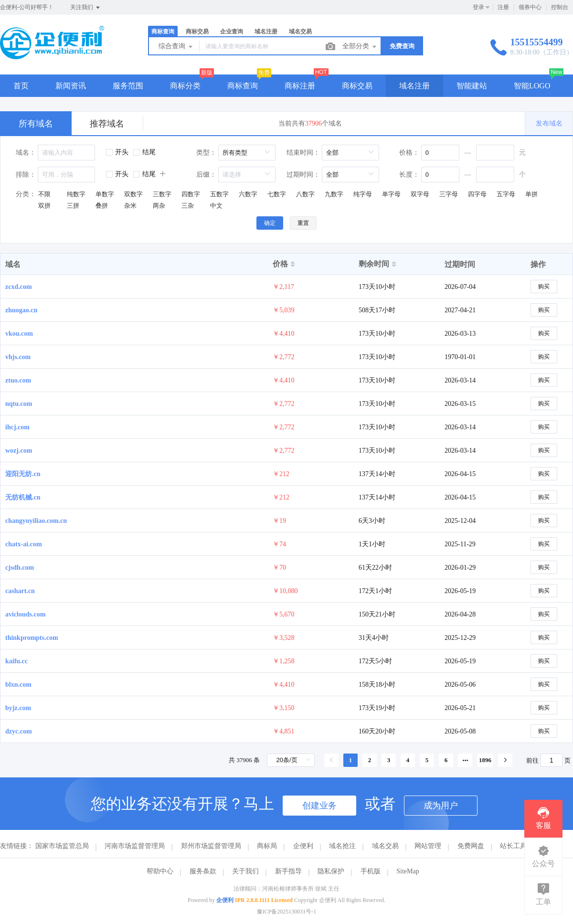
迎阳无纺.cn (23, 474)
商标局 (267, 846)
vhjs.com (18, 357)
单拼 (531, 194)
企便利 (303, 846)
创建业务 (319, 806)
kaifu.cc (16, 661)
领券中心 (530, 7)
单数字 (105, 194)
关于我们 (245, 871)
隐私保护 (331, 871)
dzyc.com (19, 731)
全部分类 (360, 47)
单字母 (391, 194)
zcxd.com (19, 287)
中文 (216, 206)
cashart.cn (20, 591)
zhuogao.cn (21, 310)
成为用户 (441, 806)
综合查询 (176, 47)
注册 (503, 7)
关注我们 (86, 8)
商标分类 (185, 86)
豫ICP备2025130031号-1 (287, 912)
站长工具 (513, 846)
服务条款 (203, 871)
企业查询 (232, 32)
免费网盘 (471, 846)
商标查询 (163, 32)
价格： (409, 153)
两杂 (159, 206)
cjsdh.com (20, 568)
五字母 (506, 194)
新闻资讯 (71, 86)
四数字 (191, 194)
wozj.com (19, 451)
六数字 (248, 194)
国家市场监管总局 (62, 846)
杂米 (130, 206)
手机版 (371, 871)
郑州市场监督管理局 (211, 846)
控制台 (560, 7)
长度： (409, 175)
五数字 (219, 194)
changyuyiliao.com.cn (36, 521)
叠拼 (102, 206)
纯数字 (76, 194)
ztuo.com (18, 380)
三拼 (73, 206)
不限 (44, 194)
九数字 (334, 194)
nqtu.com (19, 404)
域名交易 (300, 32)
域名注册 (266, 32)
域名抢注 (342, 846)
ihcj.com (17, 427)
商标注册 (300, 86)
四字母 (477, 194)
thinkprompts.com (32, 638)
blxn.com (18, 685)
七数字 (277, 194)
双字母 (420, 194)
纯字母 (363, 194)
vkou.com (19, 334)
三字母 (449, 194)
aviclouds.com (25, 614)
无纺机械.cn (23, 497)
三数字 (162, 194)
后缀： (206, 175)
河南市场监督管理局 (135, 846)
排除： (26, 175)
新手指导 (288, 871)
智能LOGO (532, 86)
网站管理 (428, 846)
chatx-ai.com (24, 544)
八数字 (305, 194)
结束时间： (303, 153)
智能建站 (472, 86)
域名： (26, 153)
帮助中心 (160, 871)
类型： (206, 153)
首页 (21, 86)
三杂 (188, 206)
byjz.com (18, 708)
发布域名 (549, 123)
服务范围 (128, 86)
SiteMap (408, 871)
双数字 (133, 194)
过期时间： (303, 175)
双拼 (44, 206)
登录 (478, 7)
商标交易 (197, 32)
